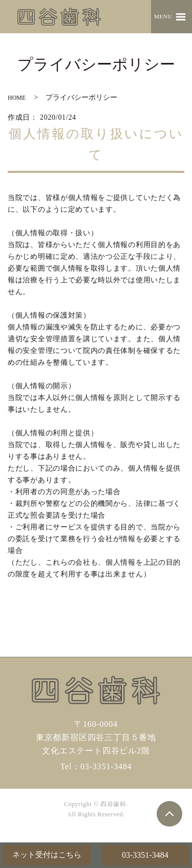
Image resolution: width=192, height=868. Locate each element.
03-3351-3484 (145, 855)
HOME (17, 98)
